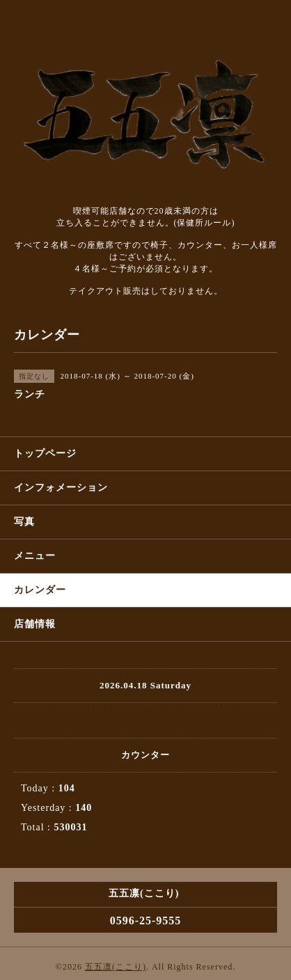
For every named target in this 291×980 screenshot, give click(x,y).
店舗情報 (35, 624)
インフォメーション (61, 488)
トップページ (45, 453)
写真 (24, 522)
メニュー (35, 556)
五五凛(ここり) (116, 967)
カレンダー (40, 590)
